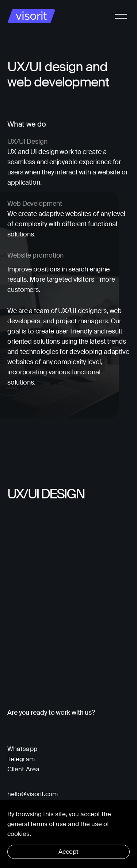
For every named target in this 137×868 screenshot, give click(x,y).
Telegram (21, 759)
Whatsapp (22, 749)
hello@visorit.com (33, 794)
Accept (68, 852)
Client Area (23, 769)
